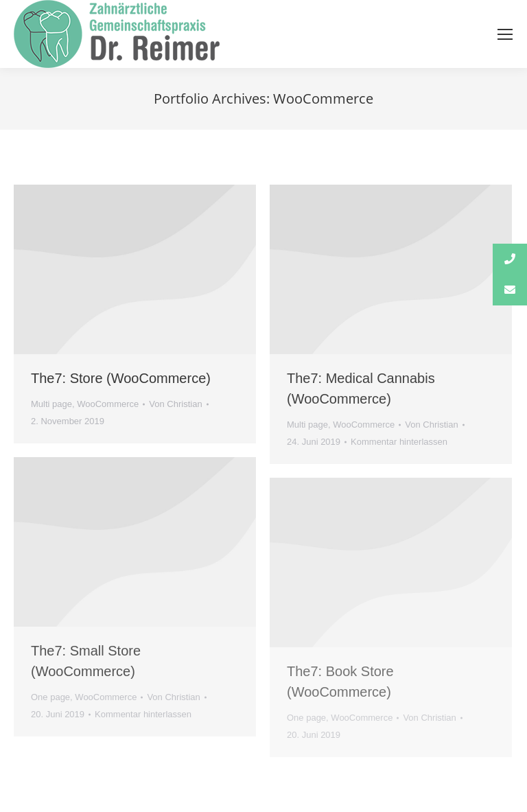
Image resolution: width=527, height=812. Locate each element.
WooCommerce (108, 404)
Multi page (51, 404)
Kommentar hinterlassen (399, 442)
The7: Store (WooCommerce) (121, 378)
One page (50, 697)
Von (175, 404)
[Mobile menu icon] (505, 34)
